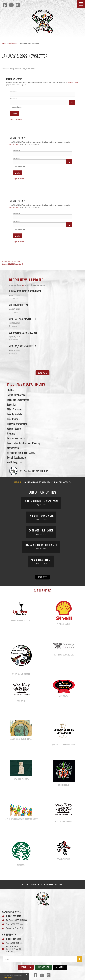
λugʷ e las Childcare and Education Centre (21, 819)
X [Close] (26, 975)
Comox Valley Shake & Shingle (21, 739)
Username (14, 91)
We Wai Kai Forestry (21, 779)
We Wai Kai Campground (21, 674)
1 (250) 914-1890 (14, 939)
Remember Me (16, 107)
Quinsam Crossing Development (64, 744)
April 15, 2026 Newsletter (22, 346)
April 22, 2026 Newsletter (23, 319)
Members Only (13, 43)
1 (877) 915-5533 (21, 920)
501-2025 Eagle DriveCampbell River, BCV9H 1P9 (14, 949)
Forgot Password (16, 119)
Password (14, 99)
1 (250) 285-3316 (14, 916)
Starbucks (21, 865)
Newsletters (31, 69)
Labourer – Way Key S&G (41, 516)
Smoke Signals (64, 785)
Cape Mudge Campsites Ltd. (64, 655)
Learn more (7, 977)
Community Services (17, 395)
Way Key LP (21, 701)
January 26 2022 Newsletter (13, 264)
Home (4, 43)
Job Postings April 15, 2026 (23, 333)
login (23, 285)
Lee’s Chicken (64, 696)
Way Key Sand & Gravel (64, 821)
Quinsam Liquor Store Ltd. (21, 620)
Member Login (73, 83)
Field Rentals (13, 419)
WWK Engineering (64, 859)
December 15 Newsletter (12, 262)
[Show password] (72, 102)
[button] (81, 4)
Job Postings (14, 299)
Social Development (16, 457)
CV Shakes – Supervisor (41, 530)
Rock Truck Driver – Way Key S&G (41, 501)
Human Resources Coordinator (25, 291)
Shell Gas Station (64, 624)
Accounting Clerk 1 (19, 305)
